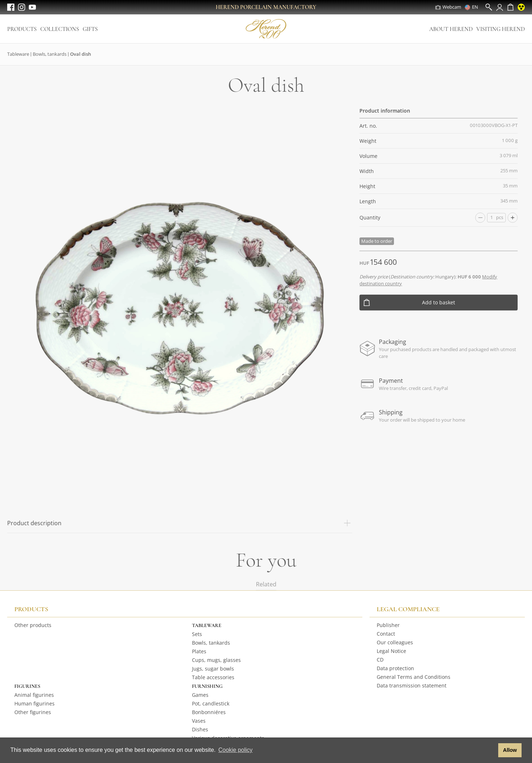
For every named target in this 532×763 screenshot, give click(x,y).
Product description (180, 523)
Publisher (388, 625)
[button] (491, 750)
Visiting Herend (501, 29)
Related (266, 584)
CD (380, 660)
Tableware (18, 54)
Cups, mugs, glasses (216, 660)
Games (200, 695)
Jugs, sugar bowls (213, 669)
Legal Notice (391, 651)
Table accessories (213, 677)
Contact (386, 634)
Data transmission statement (412, 685)
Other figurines (33, 712)
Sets (197, 634)
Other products (33, 625)
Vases (199, 721)
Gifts (90, 29)
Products (22, 29)
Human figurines (35, 703)
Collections (60, 29)
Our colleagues (395, 642)
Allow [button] (510, 750)
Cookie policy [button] (235, 750)
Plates (199, 651)
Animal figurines (34, 695)
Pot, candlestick (211, 703)
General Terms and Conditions (414, 677)
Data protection (395, 668)
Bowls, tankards (50, 54)
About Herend (451, 29)
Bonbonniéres (209, 712)
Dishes (200, 729)
